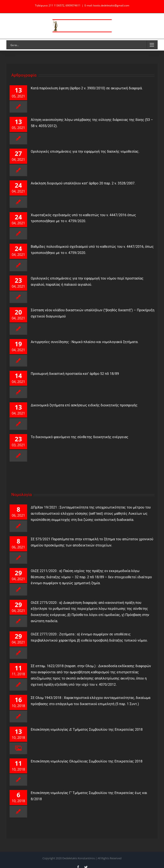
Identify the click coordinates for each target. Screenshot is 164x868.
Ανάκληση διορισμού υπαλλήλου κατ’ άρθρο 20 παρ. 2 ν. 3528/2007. (81, 183)
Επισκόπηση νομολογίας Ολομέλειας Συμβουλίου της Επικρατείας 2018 (84, 761)
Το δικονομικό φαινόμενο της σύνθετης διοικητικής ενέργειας (77, 437)
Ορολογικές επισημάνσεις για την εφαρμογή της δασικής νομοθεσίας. (85, 151)
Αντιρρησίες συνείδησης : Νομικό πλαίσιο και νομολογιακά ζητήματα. (82, 342)
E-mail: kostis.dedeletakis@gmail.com (107, 5)
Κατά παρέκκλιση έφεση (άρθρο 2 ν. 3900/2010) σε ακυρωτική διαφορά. (87, 88)
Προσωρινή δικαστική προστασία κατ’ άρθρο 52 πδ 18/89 (73, 374)
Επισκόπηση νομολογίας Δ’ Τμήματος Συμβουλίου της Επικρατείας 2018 (85, 730)
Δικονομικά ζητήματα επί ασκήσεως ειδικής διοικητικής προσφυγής (82, 405)
